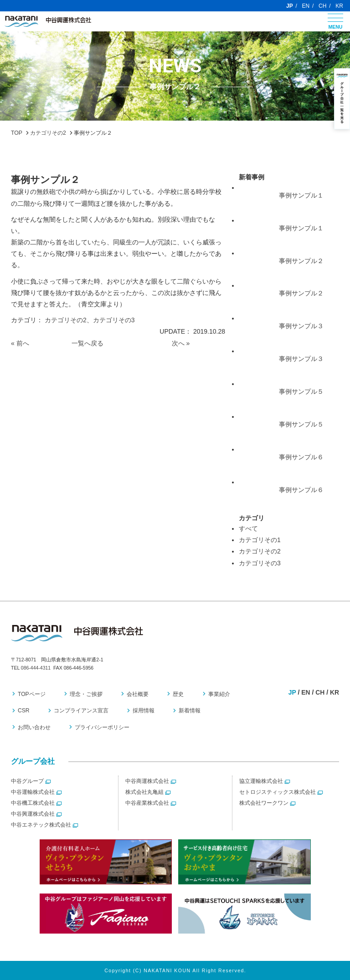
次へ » (181, 343)
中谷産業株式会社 (147, 803)
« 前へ (20, 343)
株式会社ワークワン (264, 803)
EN (306, 6)
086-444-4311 (36, 668)
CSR (24, 711)
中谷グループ (27, 781)
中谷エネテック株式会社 (41, 825)
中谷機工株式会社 (33, 803)
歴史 (177, 694)
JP (290, 6)
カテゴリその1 (260, 540)
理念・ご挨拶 (86, 694)
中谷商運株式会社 (147, 781)
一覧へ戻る (87, 343)
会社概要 (137, 694)
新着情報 (188, 711)
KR (339, 6)
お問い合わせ (34, 727)
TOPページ (32, 694)
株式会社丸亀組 (144, 792)
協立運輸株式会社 (261, 781)
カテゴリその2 (66, 320)
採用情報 (143, 711)
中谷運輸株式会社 (33, 792)
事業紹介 (217, 694)
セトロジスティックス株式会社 (278, 792)
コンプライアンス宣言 (81, 711)
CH (322, 6)
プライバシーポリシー (102, 727)
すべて (248, 528)
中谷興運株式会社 (33, 814)
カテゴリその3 (114, 320)
